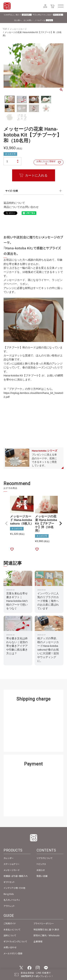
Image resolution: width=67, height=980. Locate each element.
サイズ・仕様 (12, 191)
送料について (10, 935)
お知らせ (41, 870)
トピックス (41, 864)
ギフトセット (9, 882)
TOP (5, 29)
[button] (6, 523)
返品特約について (14, 203)
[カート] (53, 6)
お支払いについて (12, 929)
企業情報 (38, 941)
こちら (49, 20)
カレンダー (9, 858)
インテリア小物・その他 (14, 888)
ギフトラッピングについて (15, 941)
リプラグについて (45, 858)
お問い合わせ (10, 947)
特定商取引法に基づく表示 (46, 929)
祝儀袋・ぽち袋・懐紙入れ (16, 876)
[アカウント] (45, 6)
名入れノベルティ (12, 900)
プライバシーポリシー (44, 923)
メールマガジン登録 (13, 953)
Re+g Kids (9, 894)
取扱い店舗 (42, 876)
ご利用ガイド (10, 923)
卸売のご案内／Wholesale (47, 935)
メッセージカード (18, 29)
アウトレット (9, 906)
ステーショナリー (12, 864)
